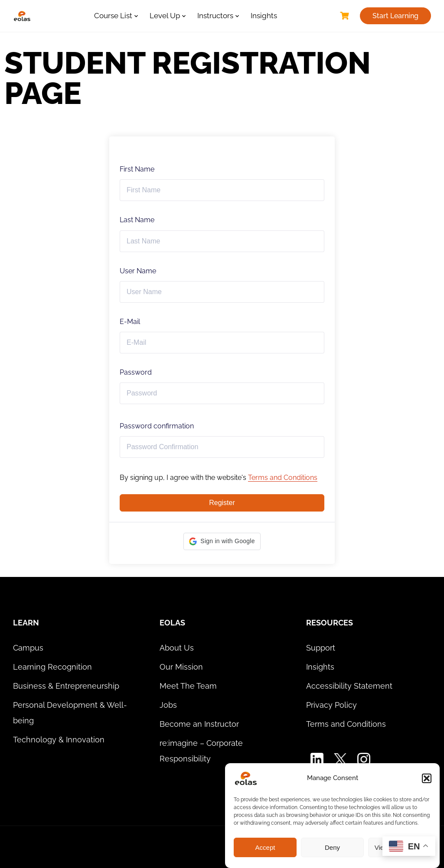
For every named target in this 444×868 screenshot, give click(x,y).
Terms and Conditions (283, 478)
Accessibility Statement (349, 686)
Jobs (168, 705)
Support (321, 648)
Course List (113, 16)
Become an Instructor (199, 724)
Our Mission (181, 667)
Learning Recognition (52, 667)
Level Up (165, 16)
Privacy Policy (331, 705)
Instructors (215, 16)
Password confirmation (157, 426)
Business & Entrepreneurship (66, 686)
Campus (28, 648)
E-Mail (130, 322)
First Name (137, 169)
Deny (332, 847)
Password (136, 372)
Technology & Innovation (59, 740)
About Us (177, 648)
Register (222, 503)
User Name (138, 271)
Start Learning (395, 16)
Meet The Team (188, 686)
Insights (264, 16)
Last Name (137, 220)
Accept (265, 847)
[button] (427, 778)
